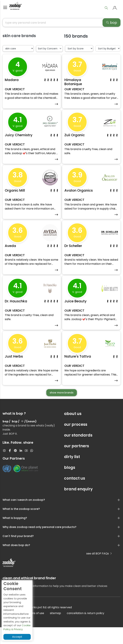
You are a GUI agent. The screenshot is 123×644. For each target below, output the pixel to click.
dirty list (72, 474)
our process (76, 441)
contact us (75, 495)
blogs (70, 484)
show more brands (62, 409)
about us (73, 430)
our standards (78, 452)
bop (111, 24)
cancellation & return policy (86, 630)
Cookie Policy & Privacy (17, 627)
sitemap (55, 630)
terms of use (36, 630)
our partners (77, 463)
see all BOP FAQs (99, 570)
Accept (17, 637)
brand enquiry (78, 506)
